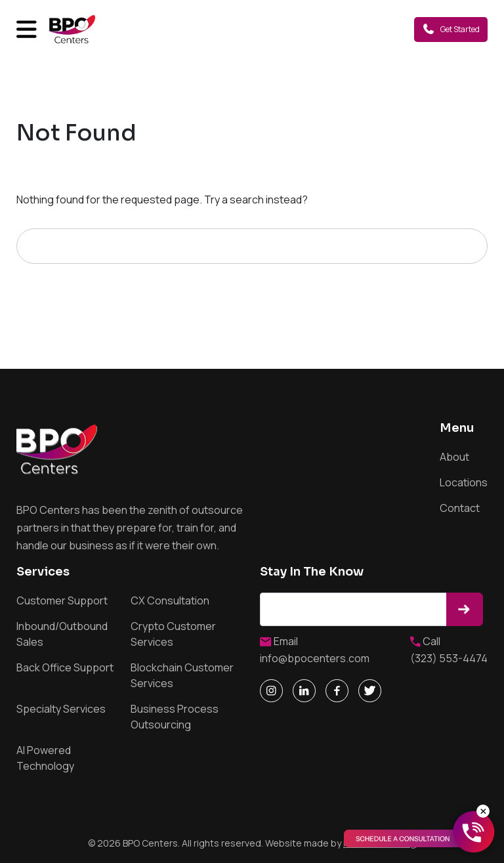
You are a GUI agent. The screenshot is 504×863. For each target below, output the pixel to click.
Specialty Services (61, 709)
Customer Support (62, 600)
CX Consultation (170, 600)
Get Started (451, 29)
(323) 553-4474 (449, 658)
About (454, 457)
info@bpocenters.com (315, 658)
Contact (460, 508)
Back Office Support (65, 667)
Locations (464, 482)
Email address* (355, 609)
